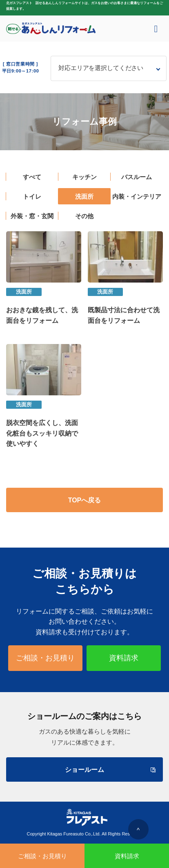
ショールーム (110, 770)
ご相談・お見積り (45, 658)
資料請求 (124, 658)
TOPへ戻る (85, 500)
